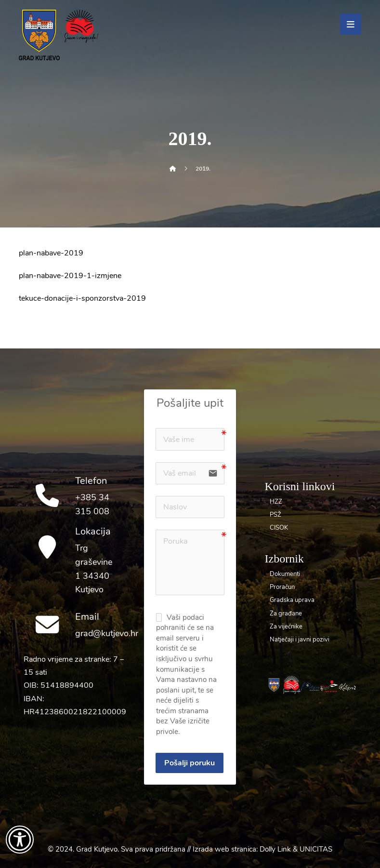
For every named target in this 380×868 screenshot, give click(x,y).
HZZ (276, 502)
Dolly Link (275, 849)
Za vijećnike (286, 627)
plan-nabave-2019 (51, 253)
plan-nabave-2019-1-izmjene (70, 276)
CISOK (279, 528)
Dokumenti (285, 574)
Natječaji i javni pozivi (300, 640)
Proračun (282, 587)
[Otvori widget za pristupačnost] (20, 840)
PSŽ (275, 515)
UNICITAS (316, 849)
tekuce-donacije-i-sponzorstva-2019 (82, 298)
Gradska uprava (292, 600)
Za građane (286, 614)
